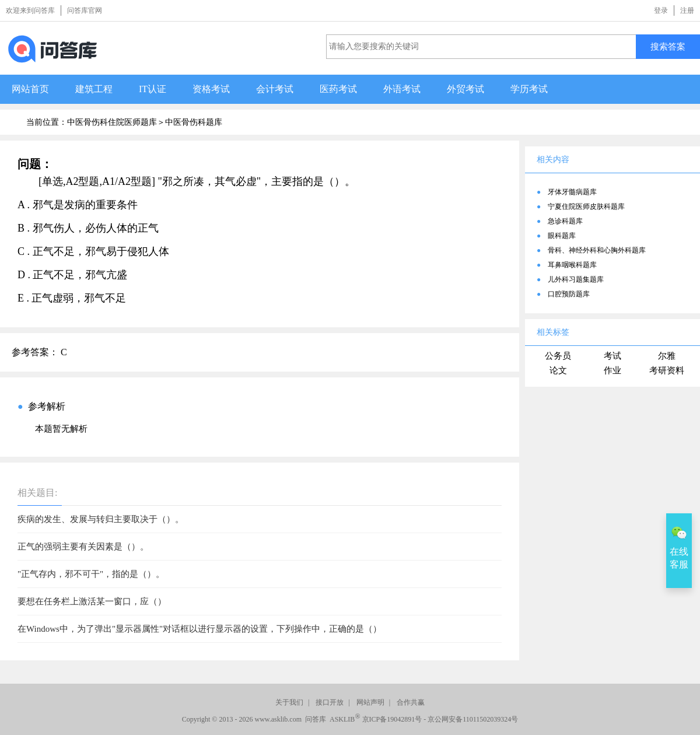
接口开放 (330, 702)
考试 (612, 356)
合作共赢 (411, 702)
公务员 (558, 356)
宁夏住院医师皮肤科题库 (586, 206)
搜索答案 (668, 46)
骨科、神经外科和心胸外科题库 (597, 250)
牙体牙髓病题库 (572, 192)
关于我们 (289, 702)
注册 (687, 10)
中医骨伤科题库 (194, 122)
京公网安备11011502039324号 (473, 719)
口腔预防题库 (569, 294)
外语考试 (402, 89)
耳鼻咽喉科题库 (572, 265)
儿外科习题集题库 (576, 279)
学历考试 (529, 89)
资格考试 (211, 89)
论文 (558, 370)
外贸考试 (466, 89)
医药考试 (338, 89)
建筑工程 (94, 89)
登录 (661, 10)
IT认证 (153, 89)
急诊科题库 (565, 221)
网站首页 (30, 89)
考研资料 (667, 370)
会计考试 (275, 89)
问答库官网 (85, 10)
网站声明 (370, 702)
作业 (612, 370)
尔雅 (667, 356)
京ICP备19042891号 (392, 719)
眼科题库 (562, 236)
